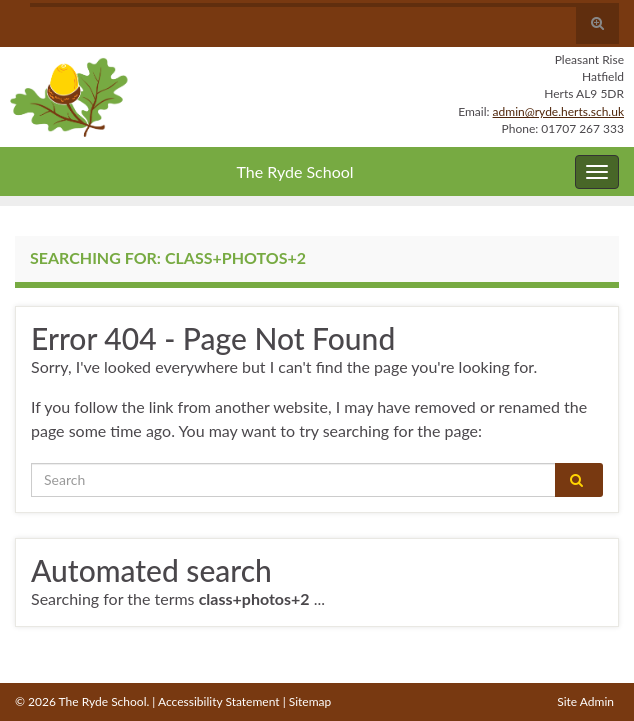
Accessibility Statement (219, 701)
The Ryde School (294, 171)
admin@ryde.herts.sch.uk (558, 111)
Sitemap (310, 701)
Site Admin (585, 701)
